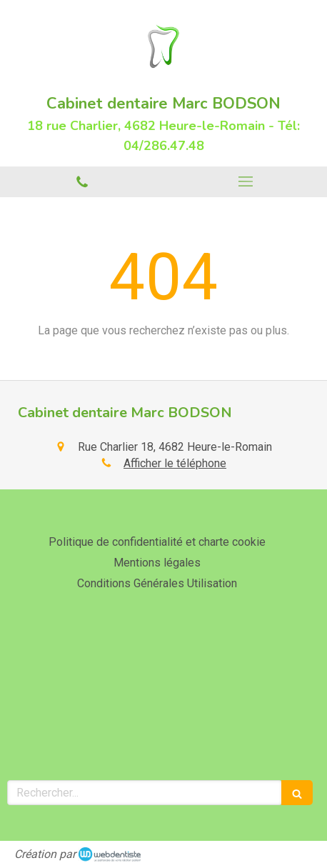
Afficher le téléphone (175, 463)
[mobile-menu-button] (245, 181)
